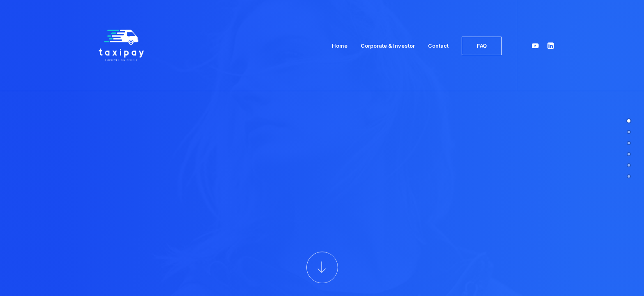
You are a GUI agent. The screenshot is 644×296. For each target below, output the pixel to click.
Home (340, 46)
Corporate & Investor (388, 46)
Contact (438, 46)
